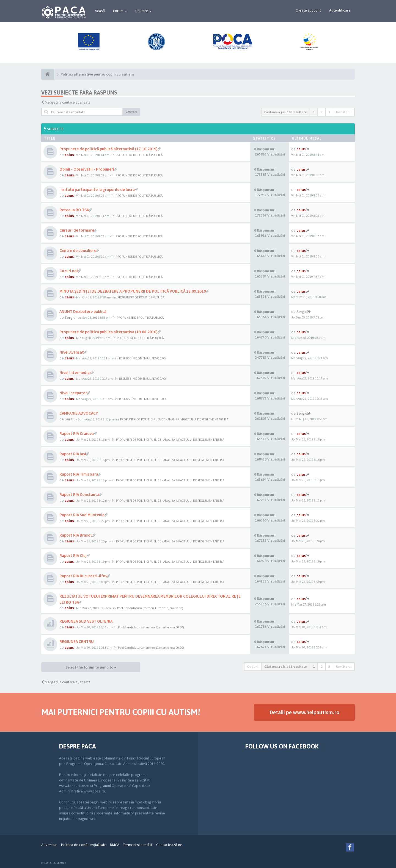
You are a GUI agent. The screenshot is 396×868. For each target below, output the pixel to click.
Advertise (49, 845)
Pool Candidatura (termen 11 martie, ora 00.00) (150, 608)
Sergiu (70, 317)
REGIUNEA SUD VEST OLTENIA (86, 621)
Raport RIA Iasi (73, 454)
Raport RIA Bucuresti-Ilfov (83, 576)
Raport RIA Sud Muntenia (82, 515)
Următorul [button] (344, 112)
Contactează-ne (169, 845)
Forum (120, 11)
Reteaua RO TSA (74, 210)
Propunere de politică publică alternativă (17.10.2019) (108, 149)
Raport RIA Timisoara (79, 474)
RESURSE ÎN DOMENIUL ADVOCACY (143, 358)
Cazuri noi (69, 271)
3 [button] (329, 112)
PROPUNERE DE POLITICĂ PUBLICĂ (139, 155)
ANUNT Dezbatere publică (83, 311)
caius (69, 155)
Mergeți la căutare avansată (68, 102)
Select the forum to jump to (91, 667)
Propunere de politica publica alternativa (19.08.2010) (108, 332)
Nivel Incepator (73, 393)
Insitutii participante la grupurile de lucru (97, 189)
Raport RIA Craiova (77, 433)
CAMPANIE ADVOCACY (79, 413)
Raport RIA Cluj (73, 555)
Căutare (144, 11)
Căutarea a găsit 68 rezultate (286, 112)
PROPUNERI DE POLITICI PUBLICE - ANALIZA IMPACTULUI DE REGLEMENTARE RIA (174, 419)
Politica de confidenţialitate (84, 845)
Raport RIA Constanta (79, 494)
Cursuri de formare (77, 230)
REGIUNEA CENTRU (77, 641)
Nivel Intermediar (75, 372)
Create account (308, 10)
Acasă (100, 11)
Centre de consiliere (78, 250)
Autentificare (340, 10)
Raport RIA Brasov (76, 535)
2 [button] (321, 112)
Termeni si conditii (138, 845)
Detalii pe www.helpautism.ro (304, 712)
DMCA (115, 845)
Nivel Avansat (72, 352)
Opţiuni (253, 666)
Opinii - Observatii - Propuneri (87, 169)
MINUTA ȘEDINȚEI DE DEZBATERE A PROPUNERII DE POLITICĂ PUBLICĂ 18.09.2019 (133, 291)
